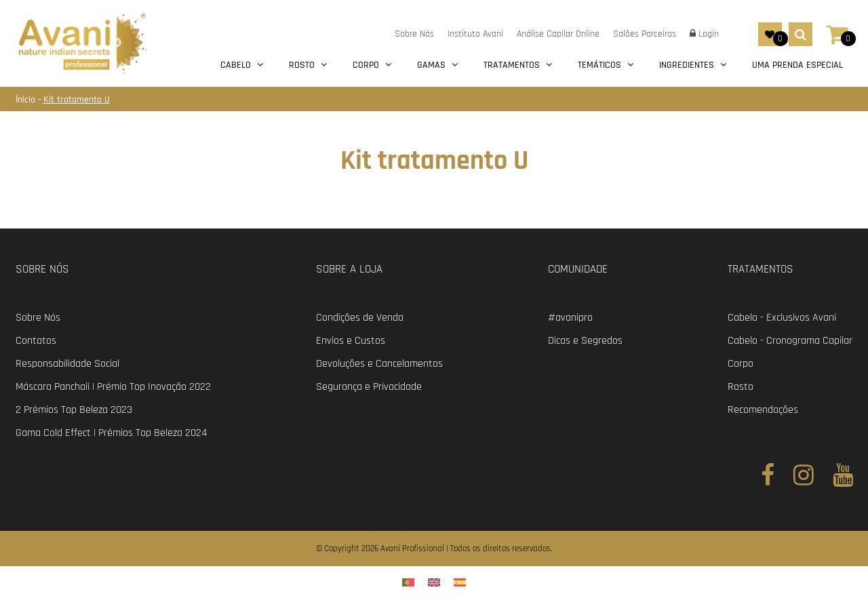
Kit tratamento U (77, 100)
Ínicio (27, 100)
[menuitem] (408, 582)
